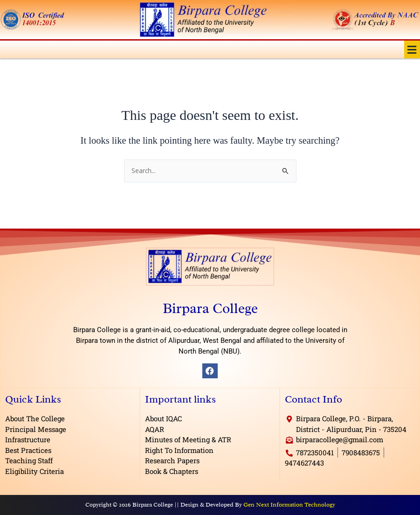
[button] (412, 49)
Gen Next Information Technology (289, 505)
